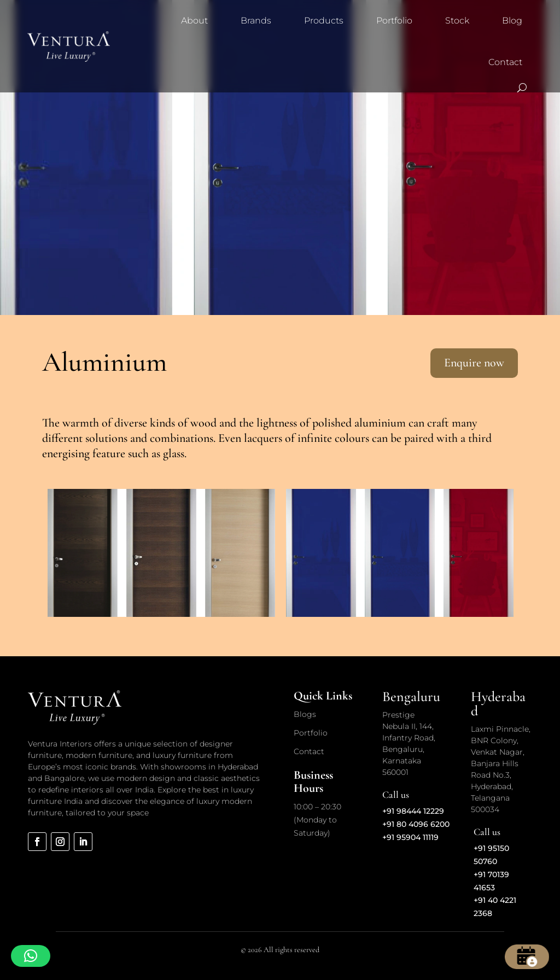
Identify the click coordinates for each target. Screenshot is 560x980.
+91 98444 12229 (413, 811)
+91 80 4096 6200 (416, 824)
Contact (505, 62)
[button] (31, 956)
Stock (457, 21)
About (194, 21)
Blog (512, 21)
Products (324, 21)
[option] (161, 553)
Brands (256, 21)
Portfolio (394, 21)
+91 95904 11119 (410, 837)
